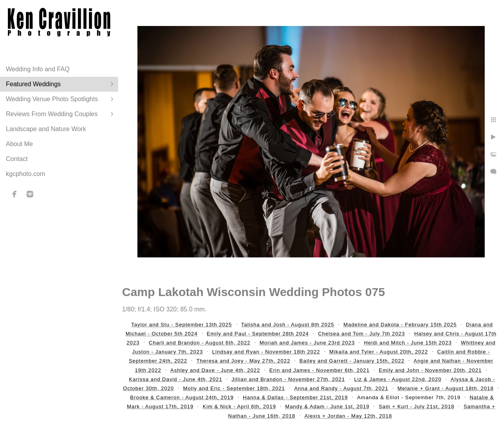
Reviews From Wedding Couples (52, 114)
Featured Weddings (33, 84)
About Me (19, 144)
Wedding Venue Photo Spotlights (52, 99)
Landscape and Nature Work (46, 129)
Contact (17, 159)
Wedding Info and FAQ (38, 69)
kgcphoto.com (26, 174)
